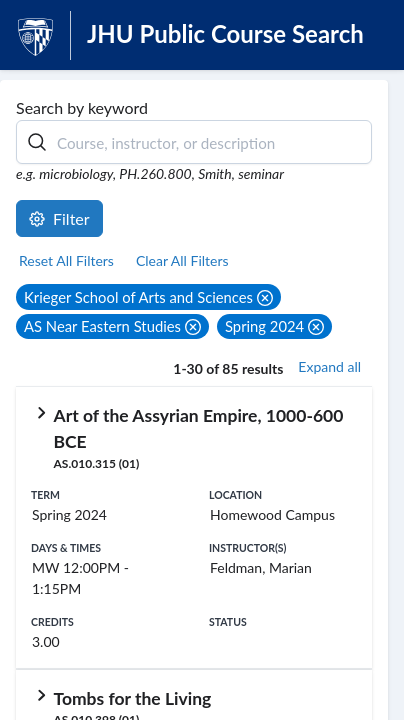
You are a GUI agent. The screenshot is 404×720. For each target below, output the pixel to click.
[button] (148, 297)
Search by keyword (82, 107)
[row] (194, 528)
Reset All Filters (66, 260)
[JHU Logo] (35, 34)
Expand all (329, 366)
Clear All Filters (182, 260)
